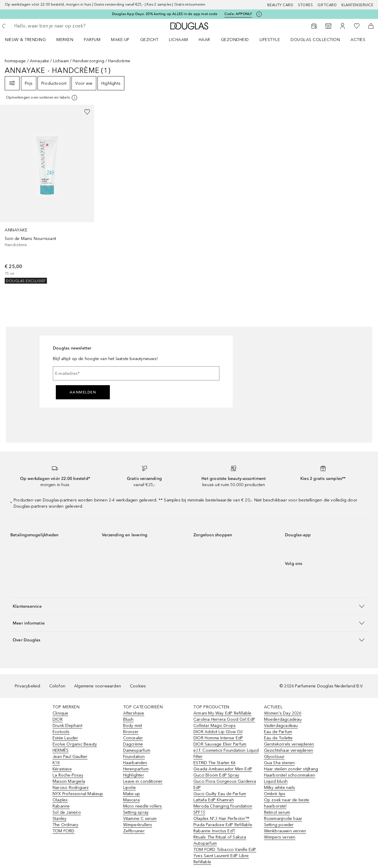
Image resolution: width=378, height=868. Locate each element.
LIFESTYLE (270, 40)
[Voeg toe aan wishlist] (87, 112)
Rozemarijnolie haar (283, 819)
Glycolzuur (274, 757)
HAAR (205, 40)
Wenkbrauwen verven (285, 831)
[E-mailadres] (136, 373)
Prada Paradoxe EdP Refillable (223, 825)
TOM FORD (64, 831)
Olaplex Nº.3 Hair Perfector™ (221, 819)
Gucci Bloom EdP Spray (216, 775)
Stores (305, 5)
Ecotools (61, 732)
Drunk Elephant (67, 726)
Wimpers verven (280, 837)
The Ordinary (65, 825)
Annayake (40, 61)
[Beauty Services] (314, 26)
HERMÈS (61, 750)
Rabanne (61, 806)
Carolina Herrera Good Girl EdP (224, 719)
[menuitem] (29, 40)
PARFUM (92, 40)
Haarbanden (135, 763)
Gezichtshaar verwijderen (289, 750)
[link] (47, 194)
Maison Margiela (69, 781)
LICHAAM (179, 40)
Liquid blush (276, 781)
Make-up (132, 794)
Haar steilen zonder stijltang (291, 769)
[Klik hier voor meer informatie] (259, 14)
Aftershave (134, 713)
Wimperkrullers (138, 825)
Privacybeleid (28, 686)
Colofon (57, 686)
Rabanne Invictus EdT (214, 831)
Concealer (133, 738)
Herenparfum (136, 769)
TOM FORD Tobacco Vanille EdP (225, 850)
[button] (189, 606)
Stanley (60, 819)
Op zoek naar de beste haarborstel (287, 803)
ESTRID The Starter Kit (214, 763)
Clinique (61, 713)
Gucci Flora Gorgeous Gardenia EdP (225, 784)
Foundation (134, 757)
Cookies (138, 686)
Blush (128, 719)
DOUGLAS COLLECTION (315, 40)
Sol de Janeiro (67, 812)
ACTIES (358, 40)
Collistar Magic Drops (215, 726)
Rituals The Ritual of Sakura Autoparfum (220, 840)
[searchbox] (58, 26)
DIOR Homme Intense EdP (218, 738)
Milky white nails (280, 788)
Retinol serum (277, 812)
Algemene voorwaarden (98, 686)
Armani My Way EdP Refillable (223, 713)
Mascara (131, 800)
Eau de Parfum (278, 732)
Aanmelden (83, 392)
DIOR (58, 719)
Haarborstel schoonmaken (290, 775)
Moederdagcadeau (283, 719)
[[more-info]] (42, 98)
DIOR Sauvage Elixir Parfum (220, 744)
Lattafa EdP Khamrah (214, 800)
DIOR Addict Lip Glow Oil (218, 732)
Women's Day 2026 (283, 713)
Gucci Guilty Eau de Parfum (220, 794)
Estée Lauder (65, 738)
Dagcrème (133, 744)
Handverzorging (88, 61)
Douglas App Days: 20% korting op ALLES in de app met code (165, 14)
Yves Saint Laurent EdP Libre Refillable (221, 859)
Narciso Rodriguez (71, 788)
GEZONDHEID (235, 40)
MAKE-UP (120, 40)
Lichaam (61, 61)
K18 (56, 763)
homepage (15, 61)
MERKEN (65, 40)
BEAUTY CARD (280, 5)
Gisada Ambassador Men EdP (223, 769)
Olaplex (60, 800)
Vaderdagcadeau (281, 726)
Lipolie (129, 788)
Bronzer (131, 732)
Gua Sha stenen (280, 763)
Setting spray (136, 812)
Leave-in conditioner (143, 781)
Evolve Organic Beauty (75, 744)
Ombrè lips (275, 794)
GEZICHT (149, 40)
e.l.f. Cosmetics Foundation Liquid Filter (226, 753)
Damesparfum (137, 750)
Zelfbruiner (134, 831)
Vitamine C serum (140, 819)
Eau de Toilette (278, 738)
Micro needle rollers (143, 806)
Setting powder (279, 825)
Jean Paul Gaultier (70, 757)
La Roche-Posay (68, 775)
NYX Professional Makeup (78, 794)
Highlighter (134, 775)
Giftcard (327, 5)
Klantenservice (357, 5)
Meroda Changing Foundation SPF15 (223, 809)
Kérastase (62, 769)
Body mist (133, 726)
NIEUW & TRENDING (25, 40)
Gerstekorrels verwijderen (289, 744)
